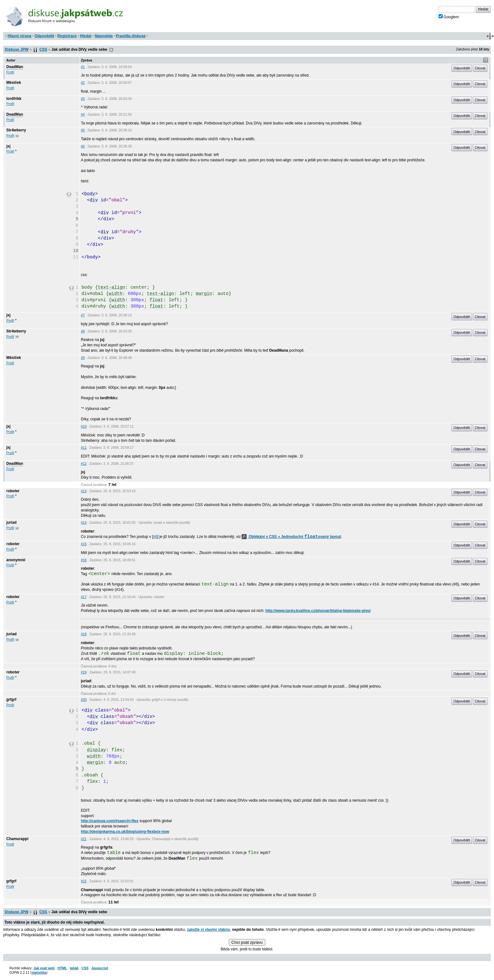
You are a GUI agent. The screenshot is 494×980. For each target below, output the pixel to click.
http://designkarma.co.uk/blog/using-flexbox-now (125, 832)
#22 (84, 881)
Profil (10, 72)
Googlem (449, 17)
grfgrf (11, 700)
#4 (83, 114)
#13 (84, 491)
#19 (84, 672)
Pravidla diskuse (131, 36)
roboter (13, 491)
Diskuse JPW (17, 49)
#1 (83, 67)
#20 (84, 700)
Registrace (67, 36)
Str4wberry (16, 130)
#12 (84, 464)
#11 (84, 447)
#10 (84, 426)
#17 (84, 597)
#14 (84, 522)
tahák (74, 968)
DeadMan (15, 67)
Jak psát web (44, 968)
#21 (84, 839)
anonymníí (16, 560)
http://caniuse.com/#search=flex (110, 821)
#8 (83, 331)
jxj (8, 146)
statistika (39, 972)
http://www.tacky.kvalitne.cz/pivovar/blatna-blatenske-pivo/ (318, 611)
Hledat (86, 36)
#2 (83, 83)
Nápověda (103, 36)
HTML (62, 968)
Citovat (480, 68)
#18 (84, 634)
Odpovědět (44, 36)
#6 (83, 146)
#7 (83, 315)
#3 (83, 99)
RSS (111, 50)
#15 (84, 544)
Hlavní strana (19, 36)
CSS (43, 49)
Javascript (100, 968)
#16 (84, 560)
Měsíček (14, 83)
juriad (11, 522)
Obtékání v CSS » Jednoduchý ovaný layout (291, 537)
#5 (83, 130)
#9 (83, 358)
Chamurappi (17, 839)
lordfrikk (14, 99)
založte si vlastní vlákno (209, 930)
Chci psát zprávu (247, 942)
